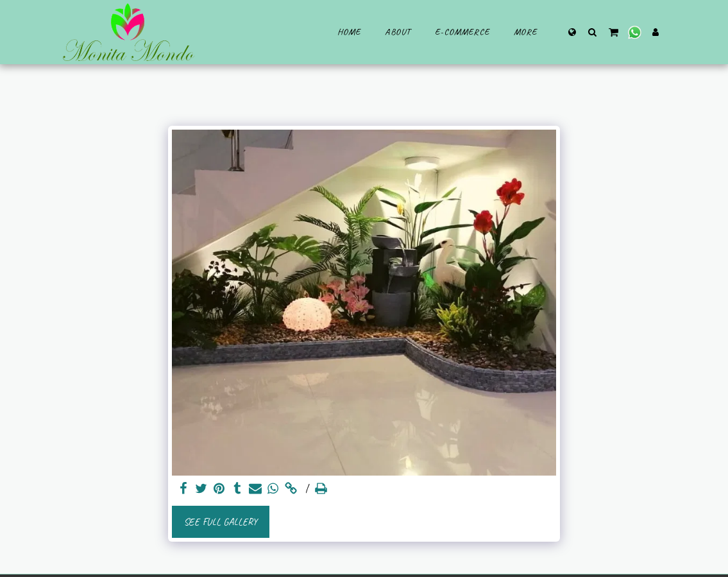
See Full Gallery (220, 522)
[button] (593, 32)
